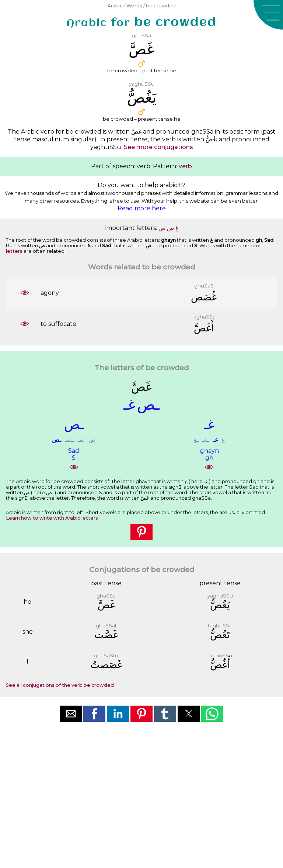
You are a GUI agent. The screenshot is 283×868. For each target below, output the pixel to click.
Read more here (142, 208)
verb (185, 166)
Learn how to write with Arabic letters (52, 518)
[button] (268, 15)
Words (134, 6)
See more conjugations (158, 147)
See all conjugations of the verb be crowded (60, 685)
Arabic (115, 6)
